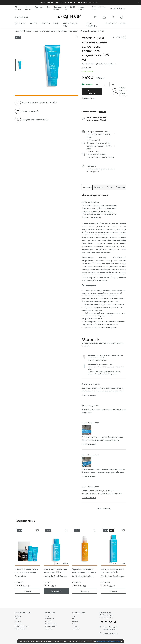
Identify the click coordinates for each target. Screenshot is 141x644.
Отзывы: (85, 68)
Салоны (18, 619)
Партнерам (39, 7)
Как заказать (76, 629)
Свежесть (102, 208)
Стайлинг (48, 621)
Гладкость (108, 211)
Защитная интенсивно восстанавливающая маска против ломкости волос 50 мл (106, 367)
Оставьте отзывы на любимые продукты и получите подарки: (103, 344)
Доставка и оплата (58, 8)
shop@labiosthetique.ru (118, 8)
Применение (121, 187)
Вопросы (75, 626)
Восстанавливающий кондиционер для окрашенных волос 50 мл (105, 357)
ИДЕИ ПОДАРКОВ (92, 25)
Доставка (75, 621)
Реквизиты (18, 624)
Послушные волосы (108, 214)
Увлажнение (112, 208)
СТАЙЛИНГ (45, 23)
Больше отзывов (104, 508)
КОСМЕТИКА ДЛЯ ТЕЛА (71, 25)
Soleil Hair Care (94, 202)
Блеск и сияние (97, 211)
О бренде (28, 8)
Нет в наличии (56, 591)
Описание (87, 187)
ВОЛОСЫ (33, 23)
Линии (47, 616)
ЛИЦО (57, 23)
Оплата (75, 624)
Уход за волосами (51, 619)
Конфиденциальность (22, 626)
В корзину (91, 92)
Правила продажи (21, 629)
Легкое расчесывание (91, 214)
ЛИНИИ (123, 23)
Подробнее (110, 64)
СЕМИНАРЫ (111, 23)
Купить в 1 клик (89, 98)
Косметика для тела (51, 624)
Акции (74, 616)
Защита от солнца (90, 208)
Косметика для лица (51, 626)
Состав (110, 187)
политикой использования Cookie (108, 641)
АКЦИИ (22, 23)
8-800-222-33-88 (70, 8)
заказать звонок (106, 617)
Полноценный (95, 218)
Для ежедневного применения (105, 205)
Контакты (18, 621)
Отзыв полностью (89, 395)
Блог (48, 7)
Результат (98, 187)
